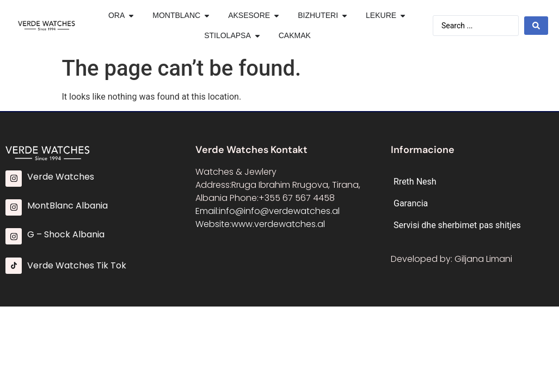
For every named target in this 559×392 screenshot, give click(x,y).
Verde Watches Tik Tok (77, 265)
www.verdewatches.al (278, 224)
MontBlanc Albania (67, 206)
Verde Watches (61, 177)
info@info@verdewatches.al (279, 211)
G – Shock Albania (66, 234)
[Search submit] (536, 26)
